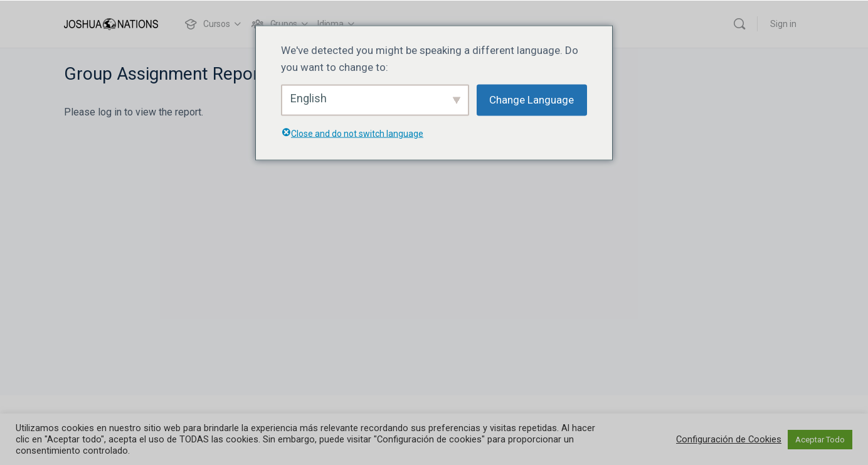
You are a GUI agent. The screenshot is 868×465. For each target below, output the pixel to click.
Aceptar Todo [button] (820, 440)
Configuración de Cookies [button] (729, 439)
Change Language (532, 100)
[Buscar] (739, 24)
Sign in (783, 24)
